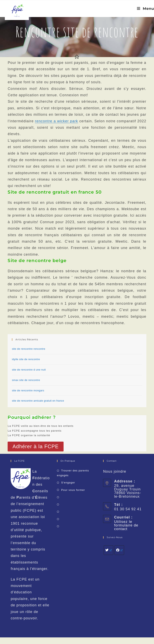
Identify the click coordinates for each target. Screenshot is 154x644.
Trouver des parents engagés (73, 473)
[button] (35, 447)
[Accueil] (77, 57)
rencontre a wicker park (56, 121)
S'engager (68, 483)
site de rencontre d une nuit (29, 370)
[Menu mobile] (145, 9)
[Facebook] (119, 550)
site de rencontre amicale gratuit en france (38, 401)
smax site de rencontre (26, 380)
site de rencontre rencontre (28, 349)
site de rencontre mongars (28, 390)
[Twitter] (108, 550)
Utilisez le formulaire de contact (126, 525)
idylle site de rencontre (26, 359)
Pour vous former (73, 490)
